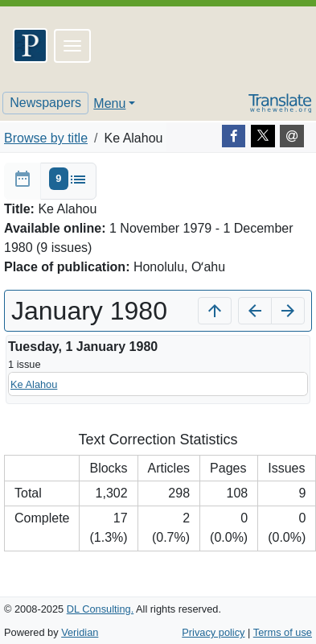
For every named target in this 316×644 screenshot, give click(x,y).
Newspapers (45, 103)
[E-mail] (292, 136)
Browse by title (46, 138)
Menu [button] (109, 103)
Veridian (80, 632)
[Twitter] (263, 136)
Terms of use (283, 632)
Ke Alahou (34, 384)
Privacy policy (213, 632)
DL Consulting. (100, 609)
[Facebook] (234, 136)
